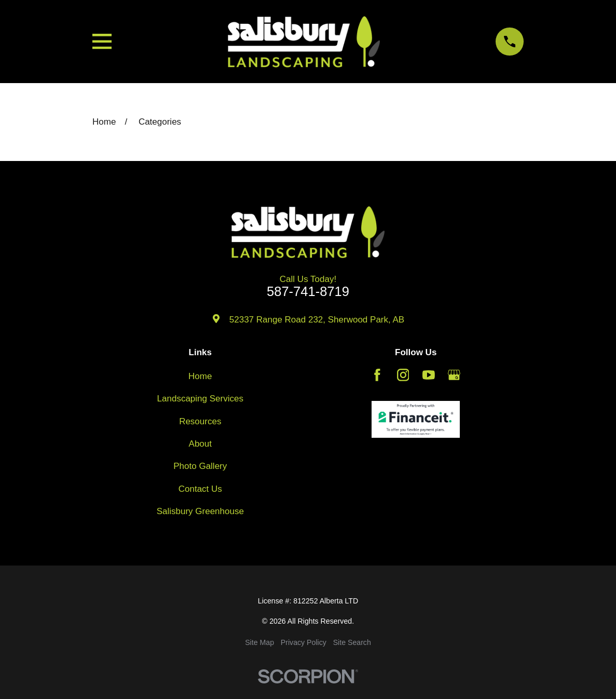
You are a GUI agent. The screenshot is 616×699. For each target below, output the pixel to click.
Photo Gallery (200, 466)
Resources (200, 421)
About (200, 444)
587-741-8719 (308, 292)
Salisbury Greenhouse (200, 511)
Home (200, 376)
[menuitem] (259, 643)
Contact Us (200, 489)
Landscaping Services (200, 399)
